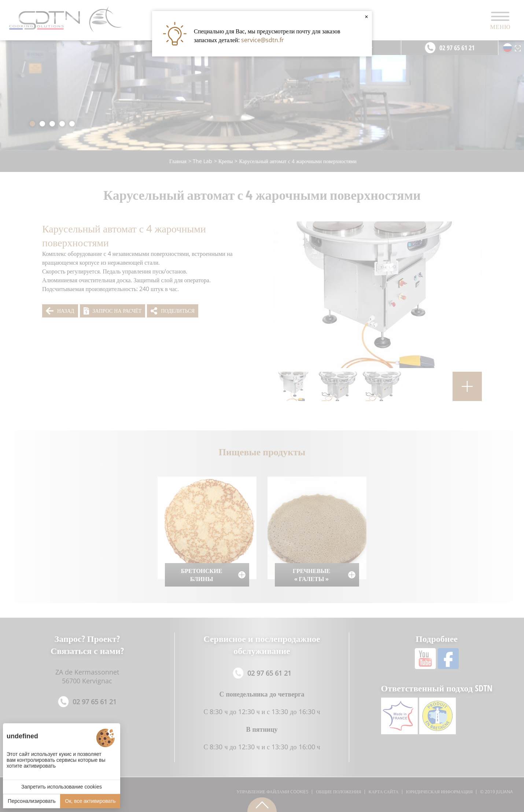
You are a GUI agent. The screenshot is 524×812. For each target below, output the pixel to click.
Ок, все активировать (90, 801)
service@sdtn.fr (263, 40)
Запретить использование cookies (62, 787)
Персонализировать (32, 801)
